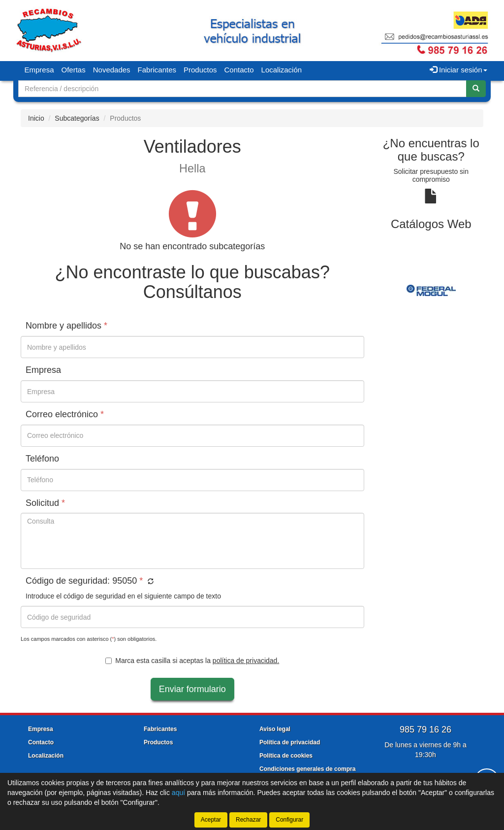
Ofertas (74, 70)
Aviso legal (275, 729)
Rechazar (248, 820)
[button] (149, 582)
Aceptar (211, 820)
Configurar (289, 820)
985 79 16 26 (425, 730)
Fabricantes (157, 70)
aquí (178, 793)
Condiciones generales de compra (307, 769)
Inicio (36, 118)
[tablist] (431, 290)
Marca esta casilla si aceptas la (192, 661)
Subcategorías (77, 118)
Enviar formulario (192, 689)
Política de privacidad (290, 742)
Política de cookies (286, 756)
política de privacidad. (246, 661)
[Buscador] (242, 89)
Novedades (112, 70)
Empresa (39, 70)
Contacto (239, 70)
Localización (282, 70)
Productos (200, 70)
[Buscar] (476, 89)
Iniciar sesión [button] (458, 70)
